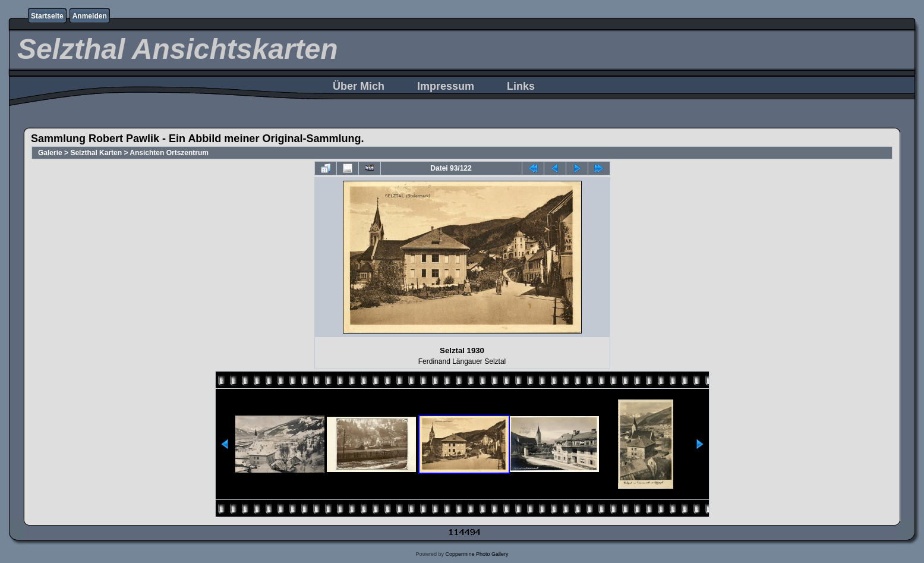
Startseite (47, 16)
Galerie (50, 153)
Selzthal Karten (96, 153)
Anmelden (90, 16)
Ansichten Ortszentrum (169, 153)
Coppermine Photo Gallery (477, 554)
